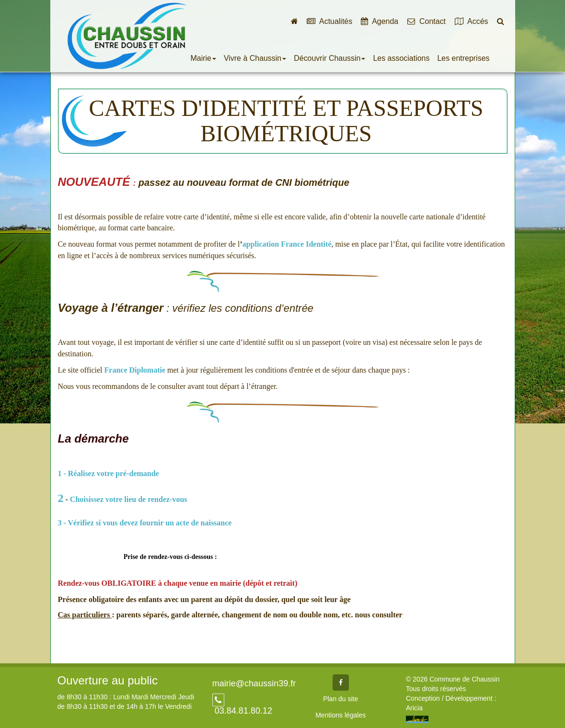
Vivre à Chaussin (255, 58)
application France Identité (287, 244)
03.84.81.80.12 (242, 711)
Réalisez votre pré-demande (115, 473)
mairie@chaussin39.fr (254, 683)
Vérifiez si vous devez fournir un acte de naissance (151, 523)
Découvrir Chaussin (329, 58)
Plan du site (340, 699)
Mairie (203, 58)
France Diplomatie (135, 370)
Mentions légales (340, 715)
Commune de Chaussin (127, 36)
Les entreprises (463, 58)
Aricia (414, 708)
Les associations (401, 58)
